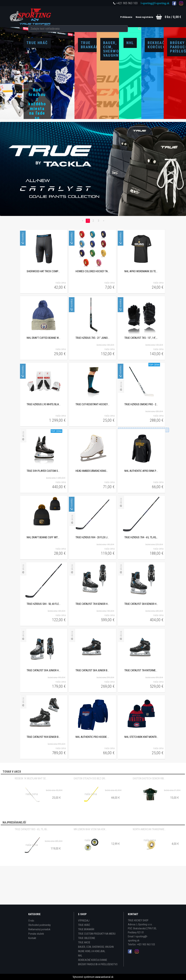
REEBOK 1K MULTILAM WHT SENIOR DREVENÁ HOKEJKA (32, 814)
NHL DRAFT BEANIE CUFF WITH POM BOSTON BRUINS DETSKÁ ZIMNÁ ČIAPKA (44, 573)
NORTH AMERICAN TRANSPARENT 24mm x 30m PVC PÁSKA (150, 865)
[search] (100, 17)
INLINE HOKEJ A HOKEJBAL (92, 951)
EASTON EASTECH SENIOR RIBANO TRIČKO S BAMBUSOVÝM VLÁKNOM (150, 814)
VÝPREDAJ (84, 921)
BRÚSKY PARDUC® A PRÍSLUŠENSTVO (98, 964)
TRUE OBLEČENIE (87, 938)
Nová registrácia (139, 17)
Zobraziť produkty (37, 146)
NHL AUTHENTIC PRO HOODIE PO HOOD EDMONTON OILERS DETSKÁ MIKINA (92, 773)
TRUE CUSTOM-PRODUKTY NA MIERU (97, 934)
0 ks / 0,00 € (173, 17)
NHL (80, 956)
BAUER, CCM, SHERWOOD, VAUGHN (96, 947)
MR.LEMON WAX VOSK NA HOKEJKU (91, 865)
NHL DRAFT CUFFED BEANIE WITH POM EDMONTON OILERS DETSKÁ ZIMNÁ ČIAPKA (44, 374)
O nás (31, 921)
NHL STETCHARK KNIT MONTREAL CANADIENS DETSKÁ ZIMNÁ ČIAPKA (141, 773)
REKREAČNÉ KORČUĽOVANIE (93, 960)
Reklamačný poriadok (39, 929)
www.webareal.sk (104, 977)
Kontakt (32, 938)
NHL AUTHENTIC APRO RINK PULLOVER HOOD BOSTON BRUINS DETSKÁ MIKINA (141, 507)
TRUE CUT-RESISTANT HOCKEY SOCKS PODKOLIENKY (92, 440)
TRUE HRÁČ (84, 925)
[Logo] (31, 17)
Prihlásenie (119, 17)
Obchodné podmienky (40, 925)
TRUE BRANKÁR (86, 929)
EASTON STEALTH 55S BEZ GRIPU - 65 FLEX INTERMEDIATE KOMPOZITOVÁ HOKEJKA (91, 814)
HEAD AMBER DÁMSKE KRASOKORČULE (92, 507)
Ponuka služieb (36, 934)
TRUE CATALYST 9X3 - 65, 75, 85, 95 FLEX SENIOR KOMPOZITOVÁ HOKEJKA (32, 865)
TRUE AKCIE (84, 942)
